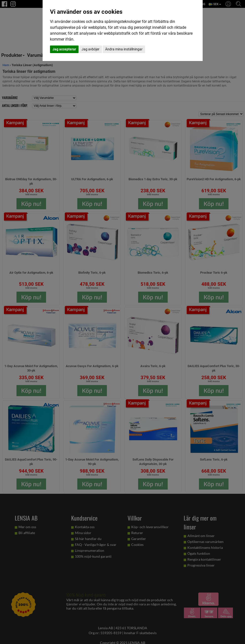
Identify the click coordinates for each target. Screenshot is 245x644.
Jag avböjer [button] (90, 49)
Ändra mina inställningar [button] (124, 49)
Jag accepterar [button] (64, 49)
